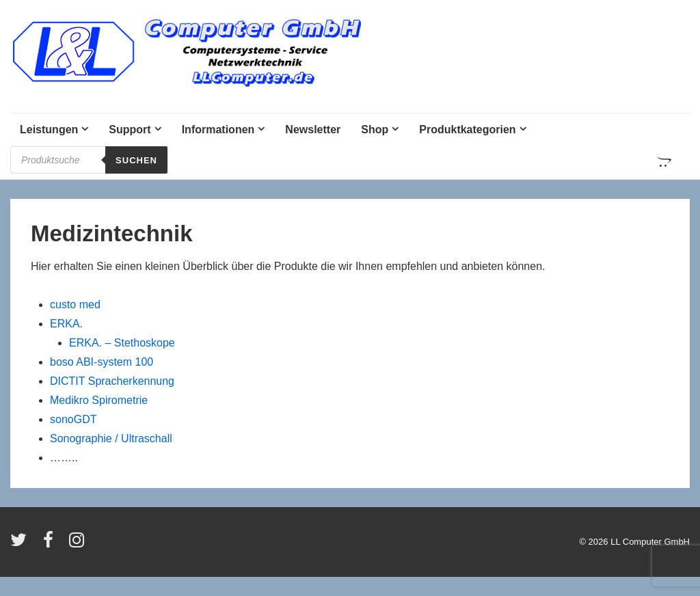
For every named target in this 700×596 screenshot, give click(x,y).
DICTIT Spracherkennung (112, 381)
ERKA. (66, 324)
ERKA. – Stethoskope (122, 343)
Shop (375, 130)
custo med (75, 304)
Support (130, 130)
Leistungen (49, 130)
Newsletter (313, 130)
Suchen (136, 160)
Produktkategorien (467, 130)
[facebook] (51, 544)
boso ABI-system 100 (102, 362)
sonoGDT (73, 419)
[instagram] (78, 544)
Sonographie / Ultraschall (111, 438)
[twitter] (22, 544)
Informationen (218, 130)
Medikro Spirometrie (99, 400)
